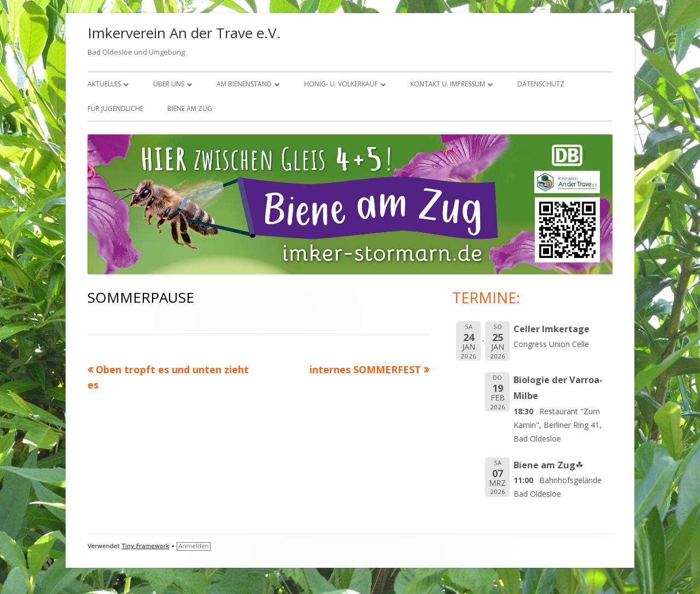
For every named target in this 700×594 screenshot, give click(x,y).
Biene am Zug (190, 108)
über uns (169, 84)
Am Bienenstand (244, 84)
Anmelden (194, 546)
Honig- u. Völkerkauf (341, 84)
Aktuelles (104, 84)
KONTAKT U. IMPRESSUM (448, 84)
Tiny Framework (145, 546)
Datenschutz (541, 84)
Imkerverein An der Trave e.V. (184, 33)
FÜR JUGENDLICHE (115, 108)
